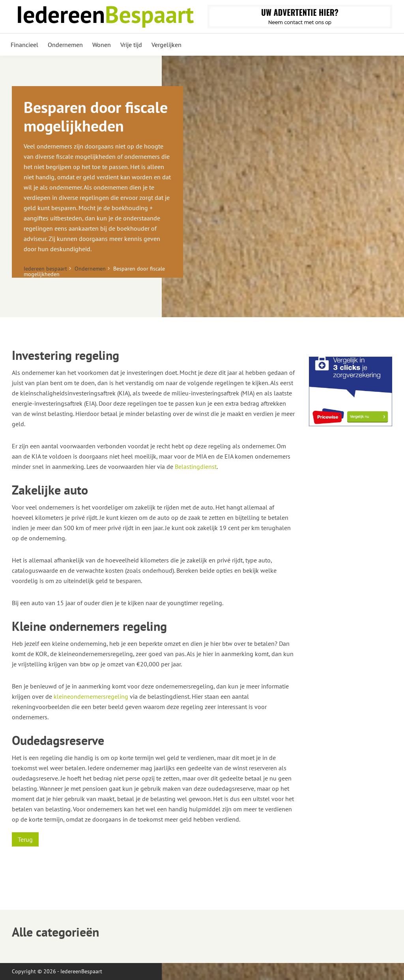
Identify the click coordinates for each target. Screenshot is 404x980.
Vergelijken (166, 45)
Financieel (24, 45)
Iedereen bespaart (45, 269)
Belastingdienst (196, 466)
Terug (25, 839)
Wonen (102, 45)
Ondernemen (65, 45)
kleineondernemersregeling (91, 696)
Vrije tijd (131, 45)
